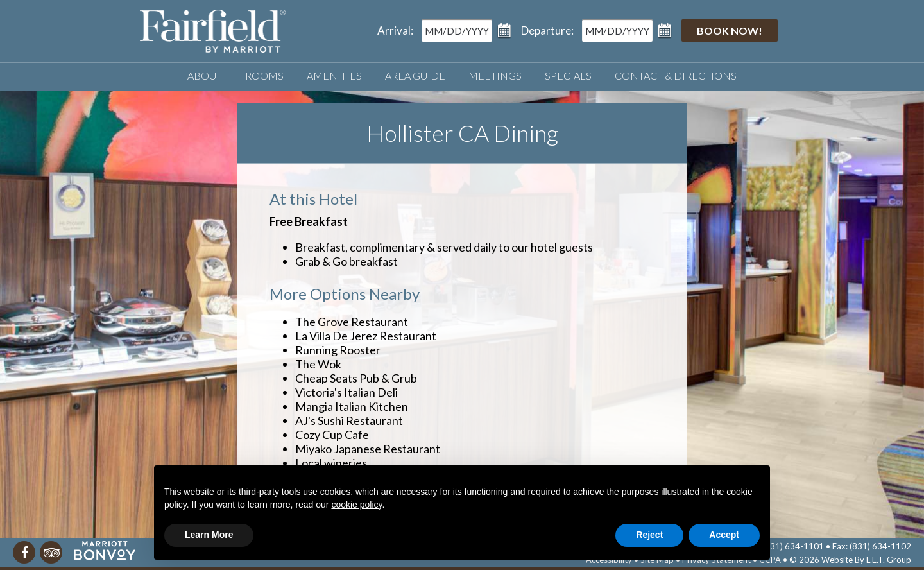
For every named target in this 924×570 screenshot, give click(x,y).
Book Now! (730, 30)
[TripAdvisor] (51, 552)
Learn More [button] (209, 535)
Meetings (495, 75)
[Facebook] (24, 552)
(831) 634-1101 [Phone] (793, 546)
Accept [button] (724, 535)
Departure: (547, 30)
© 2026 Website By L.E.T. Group (850, 560)
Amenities (334, 75)
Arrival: (395, 30)
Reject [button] (649, 535)
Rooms (264, 75)
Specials (568, 75)
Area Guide (415, 75)
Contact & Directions (676, 75)
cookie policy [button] (356, 505)
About (205, 75)
